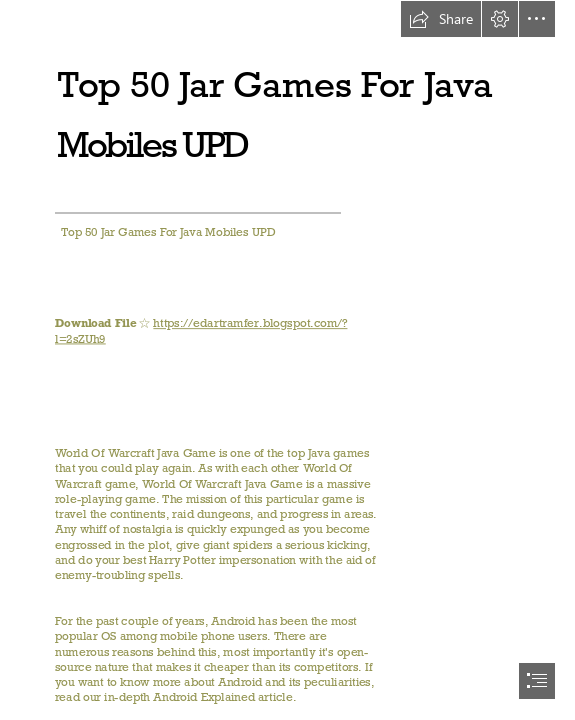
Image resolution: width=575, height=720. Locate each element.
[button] (441, 19)
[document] (287, 360)
